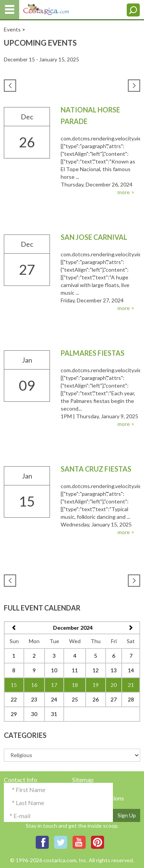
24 (54, 699)
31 (54, 714)
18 (75, 685)
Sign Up (127, 815)
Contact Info (21, 780)
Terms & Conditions (98, 798)
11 (75, 670)
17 (54, 685)
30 (34, 714)
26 (96, 699)
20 (114, 685)
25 (75, 699)
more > (126, 192)
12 (96, 670)
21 (131, 685)
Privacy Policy (91, 789)
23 (34, 699)
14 (131, 670)
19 (96, 685)
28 (131, 699)
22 (14, 699)
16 (34, 685)
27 (114, 699)
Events (12, 29)
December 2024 (73, 628)
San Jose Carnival (94, 237)
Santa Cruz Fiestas (96, 469)
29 (14, 714)
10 (54, 670)
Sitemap (83, 780)
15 (14, 685)
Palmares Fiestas (93, 353)
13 (114, 670)
